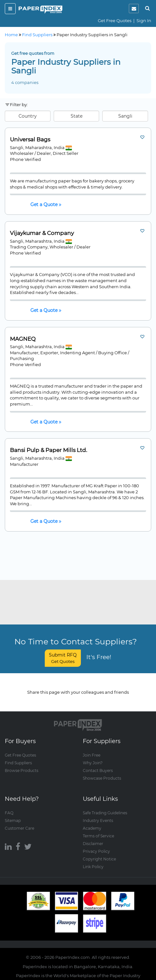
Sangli (125, 116)
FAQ (9, 813)
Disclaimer (93, 844)
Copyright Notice (99, 859)
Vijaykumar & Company (42, 233)
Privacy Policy (96, 851)
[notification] (134, 8)
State (77, 116)
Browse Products (22, 771)
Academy (92, 828)
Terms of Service (98, 836)
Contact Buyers (98, 771)
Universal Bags (30, 140)
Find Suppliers (18, 763)
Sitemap (13, 821)
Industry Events (98, 821)
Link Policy (93, 867)
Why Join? (93, 763)
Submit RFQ (63, 658)
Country (28, 116)
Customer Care (19, 828)
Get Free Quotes (115, 21)
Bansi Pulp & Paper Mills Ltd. (49, 450)
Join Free (92, 755)
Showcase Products (102, 778)
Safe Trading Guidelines (105, 813)
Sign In (144, 21)
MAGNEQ (23, 339)
